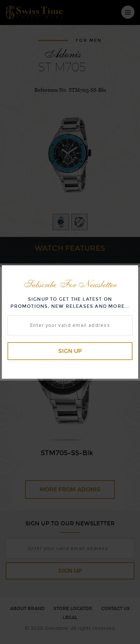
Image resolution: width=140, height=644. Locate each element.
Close (131, 272)
